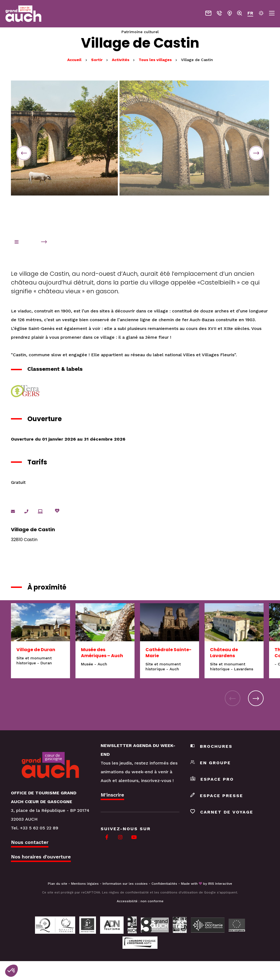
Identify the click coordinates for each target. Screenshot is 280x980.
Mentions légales (85, 884)
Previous (24, 153)
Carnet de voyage (222, 812)
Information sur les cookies (125, 884)
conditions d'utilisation (179, 893)
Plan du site (58, 884)
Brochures (211, 747)
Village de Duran (36, 650)
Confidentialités (164, 884)
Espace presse (217, 796)
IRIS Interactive (220, 884)
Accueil (74, 60)
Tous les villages (156, 60)
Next (256, 153)
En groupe (211, 763)
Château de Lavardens (224, 653)
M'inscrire (112, 795)
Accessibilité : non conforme (140, 901)
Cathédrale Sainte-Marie (168, 653)
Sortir (97, 60)
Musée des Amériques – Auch (102, 653)
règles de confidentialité (129, 893)
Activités (121, 60)
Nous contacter (30, 842)
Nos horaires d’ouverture (41, 857)
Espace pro (212, 779)
